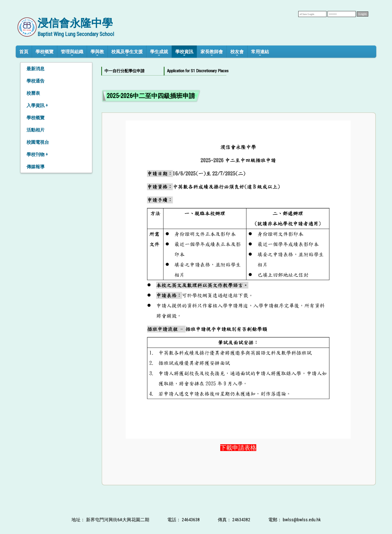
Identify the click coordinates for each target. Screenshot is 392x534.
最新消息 (35, 69)
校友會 (237, 53)
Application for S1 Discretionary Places (194, 71)
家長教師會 (212, 53)
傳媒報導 (35, 167)
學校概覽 (44, 53)
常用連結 (260, 53)
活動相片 (35, 130)
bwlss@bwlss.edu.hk (302, 520)
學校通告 (35, 81)
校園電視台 (38, 142)
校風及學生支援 (127, 53)
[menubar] (164, 71)
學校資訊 (184, 53)
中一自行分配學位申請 (124, 71)
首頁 (24, 52)
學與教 (97, 53)
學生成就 (159, 53)
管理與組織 (72, 53)
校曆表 (33, 93)
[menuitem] (132, 71)
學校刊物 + (37, 154)
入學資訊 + (37, 105)
